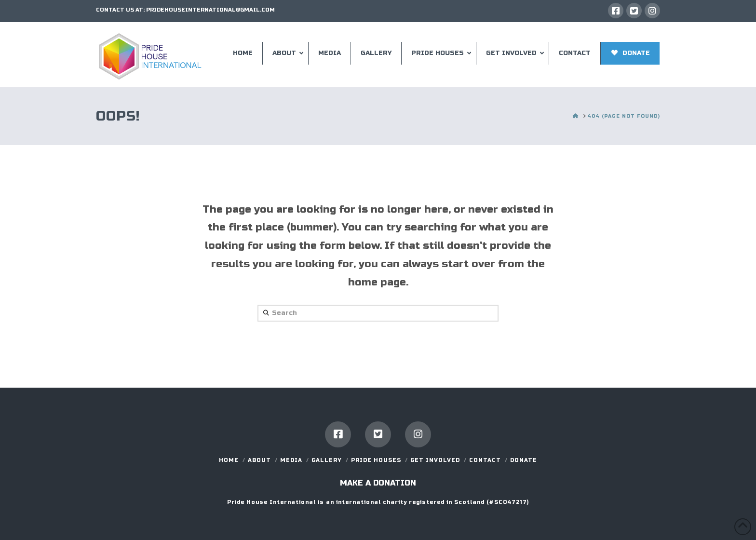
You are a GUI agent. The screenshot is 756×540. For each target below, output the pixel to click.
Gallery (327, 460)
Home (229, 460)
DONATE (524, 460)
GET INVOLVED (435, 460)
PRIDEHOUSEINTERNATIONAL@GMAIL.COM (210, 10)
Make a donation (378, 483)
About (259, 460)
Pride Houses (376, 460)
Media (291, 460)
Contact (485, 460)
